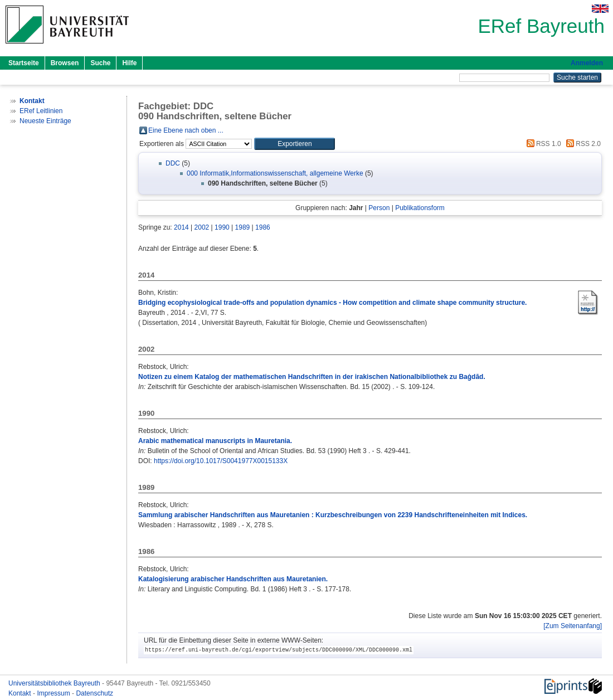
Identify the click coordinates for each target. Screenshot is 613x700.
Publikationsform (420, 208)
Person (379, 208)
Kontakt (21, 693)
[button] (295, 144)
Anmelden (587, 63)
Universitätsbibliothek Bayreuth (55, 683)
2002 (202, 227)
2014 (181, 227)
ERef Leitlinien (41, 111)
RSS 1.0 (542, 144)
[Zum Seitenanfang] (573, 626)
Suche (100, 63)
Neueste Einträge (45, 121)
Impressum (54, 693)
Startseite (24, 63)
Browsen (65, 63)
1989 (243, 227)
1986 (263, 227)
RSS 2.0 (582, 144)
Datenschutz (94, 693)
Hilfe (129, 63)
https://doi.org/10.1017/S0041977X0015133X (221, 461)
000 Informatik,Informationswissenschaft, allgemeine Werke (275, 173)
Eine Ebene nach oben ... (186, 130)
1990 (222, 227)
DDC (173, 163)
